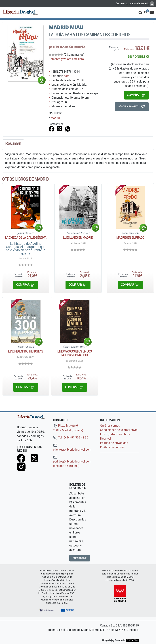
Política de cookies (112, 447)
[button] (140, 12)
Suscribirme (80, 558)
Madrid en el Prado (130, 237)
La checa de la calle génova (26, 237)
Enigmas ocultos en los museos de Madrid (75, 353)
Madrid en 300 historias (26, 351)
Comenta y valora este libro (66, 59)
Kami (67, 76)
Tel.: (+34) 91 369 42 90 (71, 437)
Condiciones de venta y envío (119, 430)
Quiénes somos (110, 425)
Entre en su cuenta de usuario (135, 3)
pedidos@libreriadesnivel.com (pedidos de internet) (72, 461)
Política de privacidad (114, 443)
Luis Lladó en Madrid (78, 237)
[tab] (13, 144)
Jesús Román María (67, 47)
